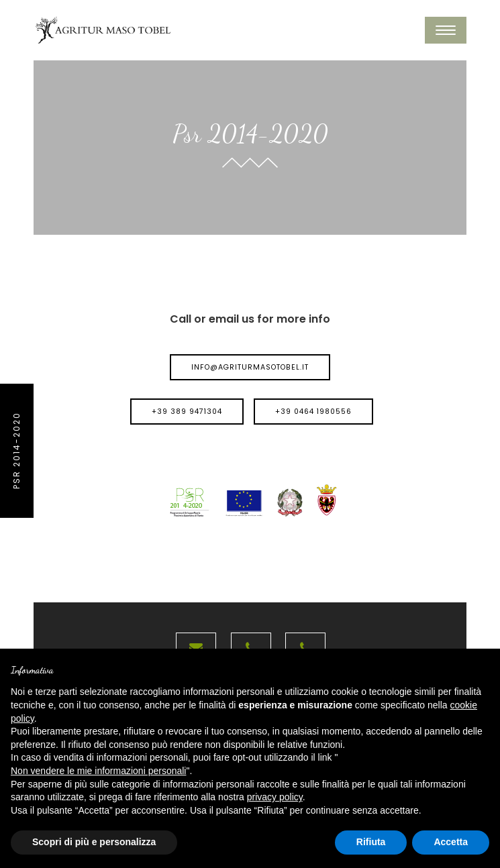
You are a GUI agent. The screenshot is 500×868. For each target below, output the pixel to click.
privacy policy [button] (275, 797)
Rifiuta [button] (371, 842)
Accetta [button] (451, 842)
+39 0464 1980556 (313, 412)
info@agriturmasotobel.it (250, 367)
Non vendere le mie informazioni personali (98, 771)
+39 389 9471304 (187, 412)
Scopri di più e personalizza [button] (94, 842)
